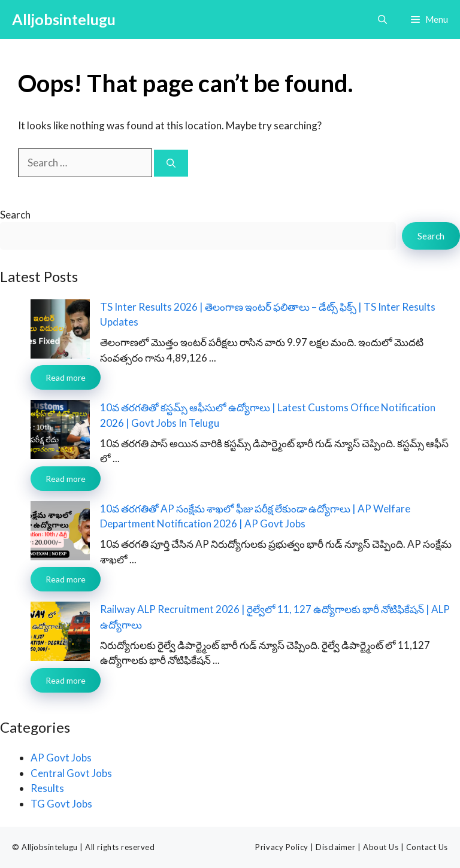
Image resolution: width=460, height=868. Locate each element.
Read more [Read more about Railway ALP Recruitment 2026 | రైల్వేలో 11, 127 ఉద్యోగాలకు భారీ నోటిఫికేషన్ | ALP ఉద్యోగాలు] (66, 680)
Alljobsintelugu (64, 19)
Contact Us (427, 847)
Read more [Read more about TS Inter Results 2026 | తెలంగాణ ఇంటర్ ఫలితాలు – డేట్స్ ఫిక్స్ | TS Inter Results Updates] (66, 377)
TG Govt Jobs (61, 804)
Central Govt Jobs (71, 773)
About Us (381, 847)
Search (15, 215)
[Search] (171, 163)
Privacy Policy (282, 847)
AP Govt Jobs (61, 758)
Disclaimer (335, 847)
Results (47, 788)
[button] (382, 19)
